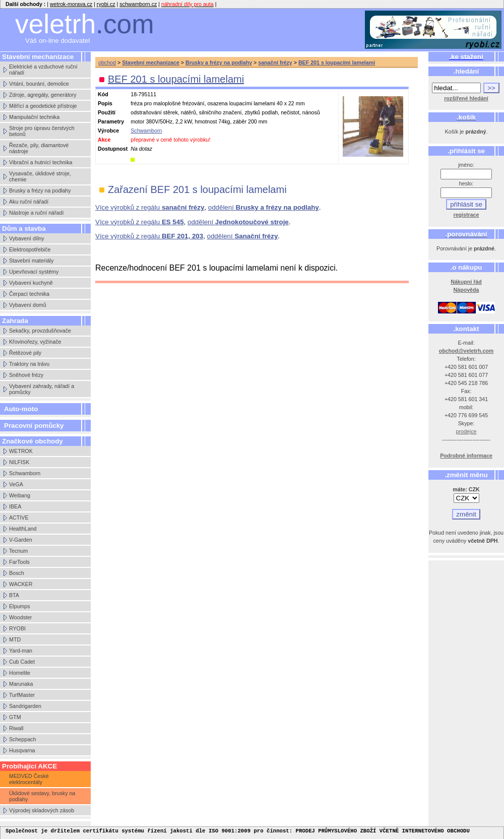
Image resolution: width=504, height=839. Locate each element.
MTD (15, 639)
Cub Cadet (22, 662)
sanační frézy (275, 62)
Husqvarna (22, 750)
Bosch (17, 573)
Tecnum (18, 551)
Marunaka (21, 684)
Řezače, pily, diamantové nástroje (39, 148)
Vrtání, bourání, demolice (39, 84)
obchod (107, 62)
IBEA (15, 506)
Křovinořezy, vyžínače (35, 342)
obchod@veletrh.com (466, 351)
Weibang (20, 495)
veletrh (85, 24)
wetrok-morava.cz (71, 4)
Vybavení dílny (27, 238)
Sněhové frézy (26, 375)
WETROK (21, 451)
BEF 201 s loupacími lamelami (337, 62)
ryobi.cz (106, 4)
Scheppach (22, 739)
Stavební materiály (31, 261)
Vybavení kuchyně (31, 283)
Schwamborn (25, 473)
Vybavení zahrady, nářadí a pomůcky (42, 389)
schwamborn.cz (138, 4)
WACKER (21, 584)
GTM (15, 717)
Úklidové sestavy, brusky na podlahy (42, 796)
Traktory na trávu (29, 364)
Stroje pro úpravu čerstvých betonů (42, 131)
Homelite (20, 673)
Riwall (16, 728)
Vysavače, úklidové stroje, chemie (40, 176)
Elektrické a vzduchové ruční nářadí (43, 70)
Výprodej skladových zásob (42, 810)
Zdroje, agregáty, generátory (43, 95)
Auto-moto (21, 409)
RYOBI (17, 628)
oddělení (264, 207)
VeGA (16, 484)
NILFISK (19, 462)
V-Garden (21, 540)
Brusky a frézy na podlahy (40, 190)
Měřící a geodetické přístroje (43, 106)
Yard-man (21, 651)
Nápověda (466, 290)
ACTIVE (19, 518)
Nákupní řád (466, 282)
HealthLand (23, 529)
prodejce (466, 431)
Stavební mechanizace (151, 62)
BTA (14, 595)
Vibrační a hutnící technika (41, 162)
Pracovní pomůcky (34, 426)
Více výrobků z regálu (150, 207)
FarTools (19, 562)
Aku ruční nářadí (29, 202)
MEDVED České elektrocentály (29, 779)
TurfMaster (22, 695)
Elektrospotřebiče (30, 249)
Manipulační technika (34, 117)
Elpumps (19, 606)
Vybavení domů (28, 305)
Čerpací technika (29, 294)
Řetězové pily (25, 353)
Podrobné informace (466, 456)
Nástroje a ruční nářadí (36, 213)
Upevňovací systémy (34, 272)
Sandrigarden (25, 706)
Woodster (20, 617)
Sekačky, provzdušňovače (40, 331)
